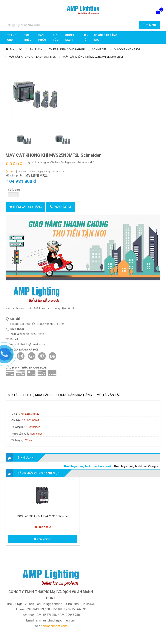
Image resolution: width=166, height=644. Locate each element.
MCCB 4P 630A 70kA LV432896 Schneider (43, 516)
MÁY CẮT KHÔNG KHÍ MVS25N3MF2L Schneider (93, 57)
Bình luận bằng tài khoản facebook (88, 466)
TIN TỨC (56, 38)
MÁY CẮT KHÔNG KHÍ (127, 49)
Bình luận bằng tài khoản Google (136, 466)
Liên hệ (85, 38)
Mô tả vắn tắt (109, 395)
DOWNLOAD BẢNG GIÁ (106, 38)
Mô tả (13, 395)
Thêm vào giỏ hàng (25, 207)
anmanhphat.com (55, 626)
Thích (10, 172)
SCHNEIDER (99, 49)
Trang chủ (12, 38)
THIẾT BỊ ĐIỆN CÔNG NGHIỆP (67, 49)
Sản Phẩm (36, 49)
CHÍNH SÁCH (70, 38)
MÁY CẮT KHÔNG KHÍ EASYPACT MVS (32, 57)
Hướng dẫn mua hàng (74, 395)
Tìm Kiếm (149, 25)
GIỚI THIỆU (27, 38)
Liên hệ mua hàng (37, 395)
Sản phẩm (42, 38)
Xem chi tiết (43, 539)
